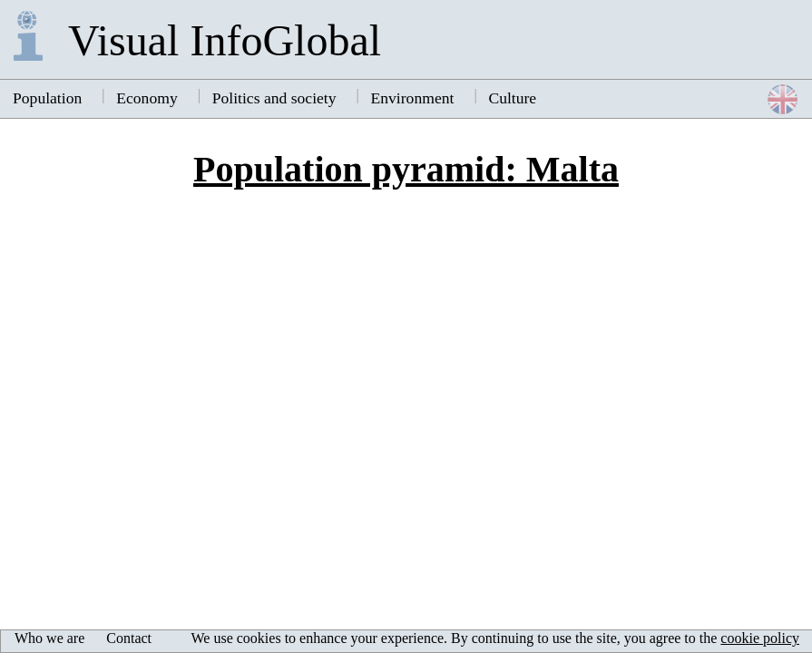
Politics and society (274, 98)
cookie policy (760, 638)
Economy (147, 98)
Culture (512, 98)
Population (47, 98)
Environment (413, 98)
